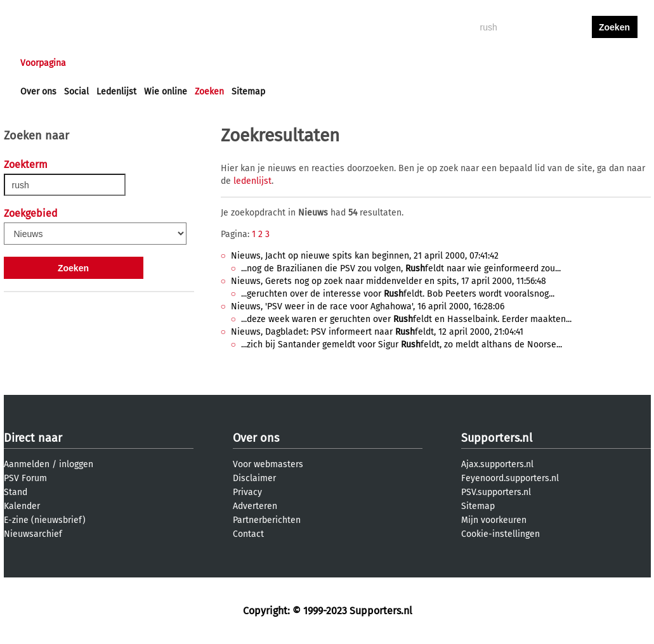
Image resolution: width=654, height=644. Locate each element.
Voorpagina (43, 63)
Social (76, 92)
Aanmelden (27, 464)
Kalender (22, 506)
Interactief (196, 63)
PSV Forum (25, 478)
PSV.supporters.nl (496, 492)
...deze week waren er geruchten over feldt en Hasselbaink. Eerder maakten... (406, 319)
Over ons (38, 92)
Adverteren (255, 506)
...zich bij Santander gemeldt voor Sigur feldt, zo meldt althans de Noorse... (402, 345)
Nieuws (97, 63)
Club (243, 63)
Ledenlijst (116, 92)
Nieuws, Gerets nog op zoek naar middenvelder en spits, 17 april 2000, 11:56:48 (389, 281)
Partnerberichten (267, 520)
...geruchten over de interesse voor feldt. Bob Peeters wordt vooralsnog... (398, 294)
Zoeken (209, 92)
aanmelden (615, 63)
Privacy (247, 492)
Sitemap (248, 92)
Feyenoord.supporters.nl (510, 478)
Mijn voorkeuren (494, 520)
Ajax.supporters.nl (497, 464)
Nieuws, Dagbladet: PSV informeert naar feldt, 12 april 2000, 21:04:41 (377, 332)
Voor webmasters (268, 464)
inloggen (566, 63)
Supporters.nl (497, 438)
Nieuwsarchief (33, 534)
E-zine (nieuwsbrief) (45, 520)
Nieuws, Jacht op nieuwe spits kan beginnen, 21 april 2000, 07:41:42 (365, 256)
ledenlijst (252, 181)
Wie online (166, 92)
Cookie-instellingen (500, 534)
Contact (248, 534)
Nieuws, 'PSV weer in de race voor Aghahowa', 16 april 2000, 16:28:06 (368, 306)
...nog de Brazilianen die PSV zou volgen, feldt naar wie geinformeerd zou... (401, 268)
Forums (144, 63)
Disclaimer (254, 478)
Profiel (281, 63)
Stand (16, 492)
